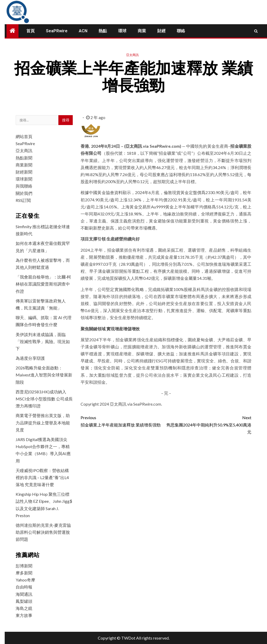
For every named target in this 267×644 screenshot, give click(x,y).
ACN (83, 31)
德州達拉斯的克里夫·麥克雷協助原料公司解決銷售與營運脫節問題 (43, 532)
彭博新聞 (24, 566)
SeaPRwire (57, 31)
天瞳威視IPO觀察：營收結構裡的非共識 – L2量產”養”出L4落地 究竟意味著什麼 (42, 477)
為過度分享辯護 (30, 358)
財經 (161, 31)
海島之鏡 (24, 608)
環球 (122, 31)
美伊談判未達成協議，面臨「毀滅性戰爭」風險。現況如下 (43, 341)
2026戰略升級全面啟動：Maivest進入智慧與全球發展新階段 (44, 375)
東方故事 (24, 615)
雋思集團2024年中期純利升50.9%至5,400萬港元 (209, 424)
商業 (142, 31)
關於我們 (24, 193)
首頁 (31, 31)
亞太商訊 (132, 55)
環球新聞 (24, 179)
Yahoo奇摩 (25, 580)
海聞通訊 (24, 594)
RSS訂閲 (23, 200)
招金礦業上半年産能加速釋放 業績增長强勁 (123, 420)
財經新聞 (24, 172)
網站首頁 (24, 136)
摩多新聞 (24, 573)
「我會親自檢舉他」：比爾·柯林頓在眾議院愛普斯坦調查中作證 (43, 284)
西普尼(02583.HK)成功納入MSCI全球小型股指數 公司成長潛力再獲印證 (44, 399)
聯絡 (181, 31)
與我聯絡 (24, 186)
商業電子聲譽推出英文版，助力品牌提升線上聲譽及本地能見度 (43, 422)
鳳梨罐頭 (24, 601)
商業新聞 (24, 165)
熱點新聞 (24, 158)
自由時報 (24, 587)
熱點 (103, 31)
